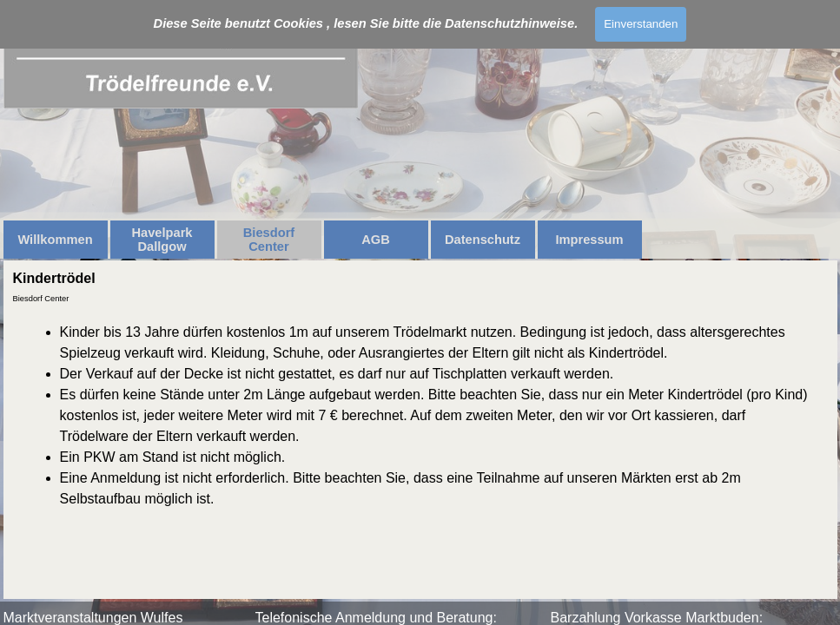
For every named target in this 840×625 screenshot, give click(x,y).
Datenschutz (483, 240)
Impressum (589, 240)
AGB (376, 240)
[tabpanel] (420, 416)
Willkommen (55, 240)
